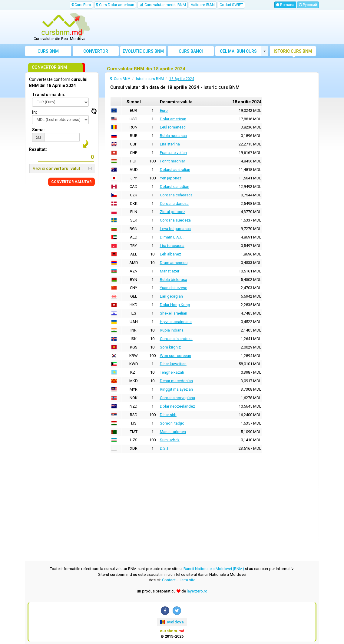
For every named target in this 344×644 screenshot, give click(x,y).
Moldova (172, 622)
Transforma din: (49, 95)
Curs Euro (81, 5)
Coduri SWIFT (231, 5)
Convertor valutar (96, 52)
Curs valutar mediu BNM (162, 5)
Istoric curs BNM (293, 51)
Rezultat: (38, 149)
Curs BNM (48, 51)
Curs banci (191, 51)
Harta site (187, 580)
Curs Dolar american (115, 5)
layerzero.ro (197, 591)
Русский (308, 5)
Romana (285, 5)
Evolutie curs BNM (143, 51)
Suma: (38, 130)
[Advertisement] (209, 27)
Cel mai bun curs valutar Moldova (238, 52)
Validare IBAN (203, 5)
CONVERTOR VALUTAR (71, 182)
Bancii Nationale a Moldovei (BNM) (214, 569)
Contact (169, 580)
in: (35, 112)
